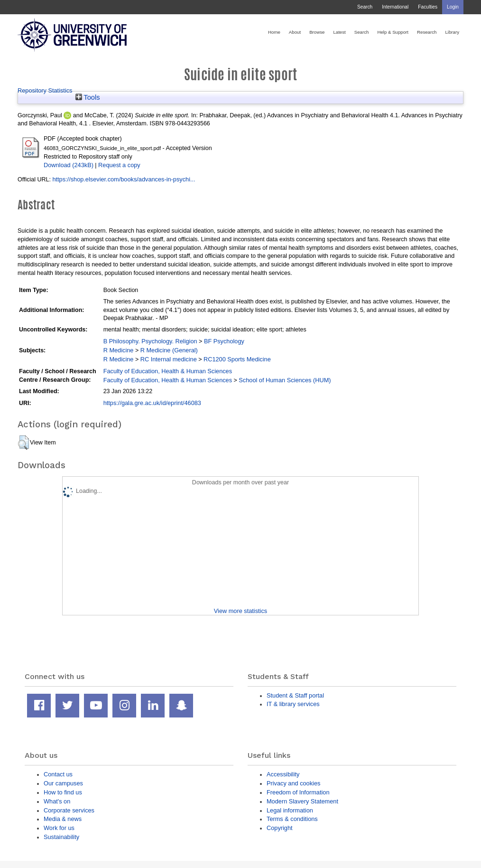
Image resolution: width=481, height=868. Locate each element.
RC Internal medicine (169, 359)
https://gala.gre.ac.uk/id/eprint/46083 (152, 403)
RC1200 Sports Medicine (237, 359)
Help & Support (393, 32)
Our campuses (63, 783)
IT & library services (293, 704)
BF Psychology (224, 341)
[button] (23, 443)
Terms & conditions (292, 819)
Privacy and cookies (293, 783)
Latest (339, 32)
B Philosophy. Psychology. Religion (150, 341)
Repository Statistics (45, 90)
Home (274, 32)
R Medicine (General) (169, 350)
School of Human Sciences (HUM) (285, 380)
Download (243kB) (69, 165)
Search (365, 7)
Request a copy (119, 165)
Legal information (290, 810)
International (395, 7)
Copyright (280, 828)
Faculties (428, 7)
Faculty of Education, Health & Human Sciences (168, 371)
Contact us (58, 774)
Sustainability (61, 837)
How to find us (63, 792)
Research (427, 32)
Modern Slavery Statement (302, 801)
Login (453, 7)
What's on (57, 801)
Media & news (63, 819)
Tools (88, 97)
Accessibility (283, 774)
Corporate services (69, 810)
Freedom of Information (298, 792)
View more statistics (240, 611)
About (295, 32)
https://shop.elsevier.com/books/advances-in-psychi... (124, 179)
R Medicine (119, 350)
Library (452, 32)
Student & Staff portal (295, 695)
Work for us (59, 828)
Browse (317, 32)
